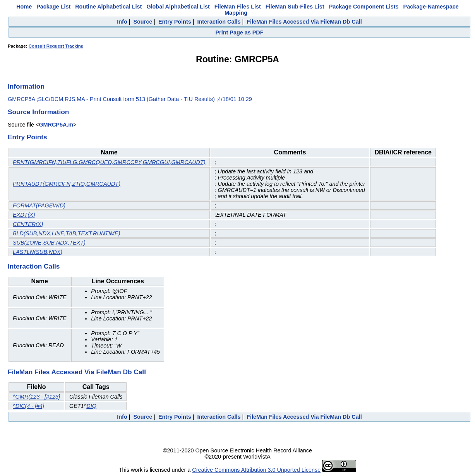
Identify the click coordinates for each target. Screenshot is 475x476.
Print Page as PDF (240, 33)
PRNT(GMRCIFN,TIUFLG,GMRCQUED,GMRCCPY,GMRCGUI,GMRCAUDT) (109, 162)
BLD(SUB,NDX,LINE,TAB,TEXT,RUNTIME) (66, 233)
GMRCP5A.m (56, 125)
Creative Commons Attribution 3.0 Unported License (256, 470)
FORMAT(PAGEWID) (39, 205)
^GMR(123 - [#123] (36, 397)
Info (122, 22)
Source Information (38, 112)
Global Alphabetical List (178, 7)
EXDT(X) (24, 215)
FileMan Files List (238, 7)
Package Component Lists (364, 7)
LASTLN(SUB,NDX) (38, 252)
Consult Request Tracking (56, 46)
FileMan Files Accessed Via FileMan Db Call (304, 22)
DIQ (91, 406)
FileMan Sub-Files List (295, 7)
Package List (53, 7)
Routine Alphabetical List (108, 7)
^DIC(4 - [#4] (28, 406)
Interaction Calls (219, 22)
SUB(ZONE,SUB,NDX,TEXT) (49, 243)
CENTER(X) (28, 224)
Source (143, 22)
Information (26, 86)
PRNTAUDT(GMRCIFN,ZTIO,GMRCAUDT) (67, 184)
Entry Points (175, 22)
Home (24, 7)
